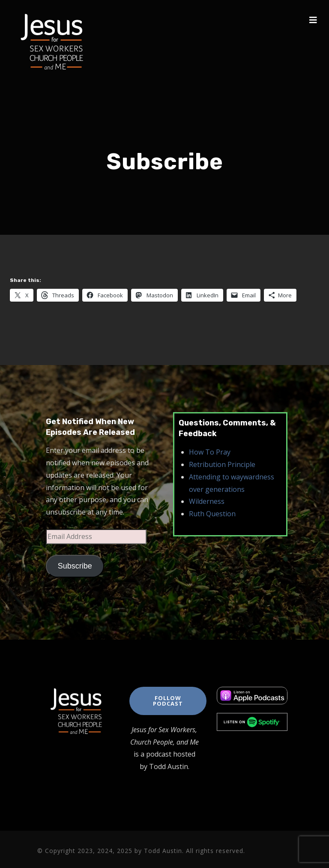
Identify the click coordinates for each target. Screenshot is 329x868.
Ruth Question (212, 514)
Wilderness (207, 501)
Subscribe (75, 566)
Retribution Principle (222, 464)
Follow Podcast (168, 701)
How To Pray (210, 452)
